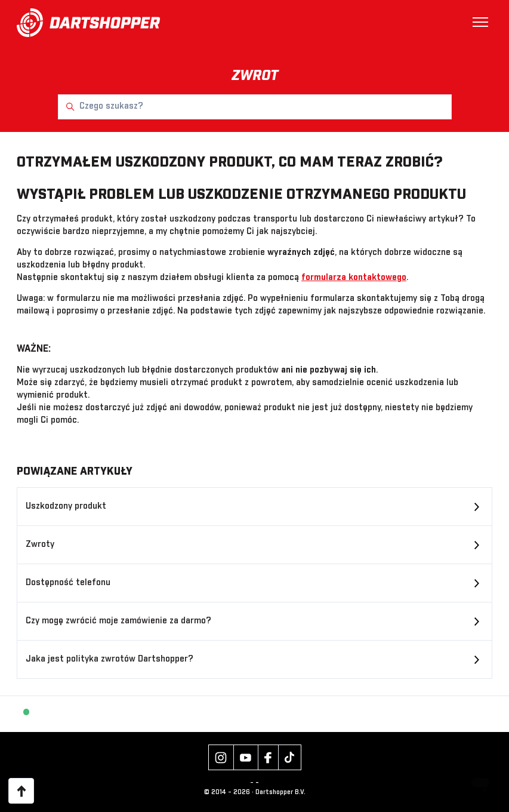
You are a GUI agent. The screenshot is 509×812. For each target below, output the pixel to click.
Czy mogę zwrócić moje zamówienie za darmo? (118, 621)
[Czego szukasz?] (255, 107)
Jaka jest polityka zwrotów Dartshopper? (109, 659)
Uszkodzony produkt (66, 506)
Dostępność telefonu (68, 583)
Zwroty (40, 545)
